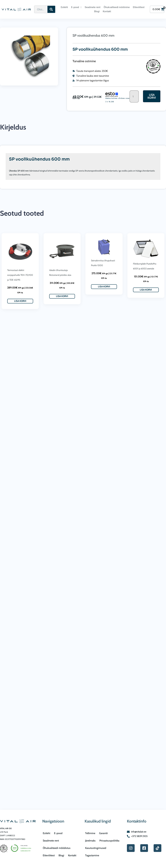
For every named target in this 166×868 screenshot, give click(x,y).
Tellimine (90, 833)
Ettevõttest (139, 7)
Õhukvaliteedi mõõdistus (57, 848)
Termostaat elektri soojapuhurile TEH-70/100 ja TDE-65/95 (20, 275)
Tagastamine (92, 855)
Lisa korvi (152, 96)
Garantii (103, 833)
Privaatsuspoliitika (109, 841)
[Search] (51, 9)
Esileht (64, 7)
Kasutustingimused (96, 848)
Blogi (97, 11)
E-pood (76, 7)
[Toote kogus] (134, 96)
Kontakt (107, 11)
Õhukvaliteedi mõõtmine (117, 7)
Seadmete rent (92, 7)
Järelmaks (90, 841)
